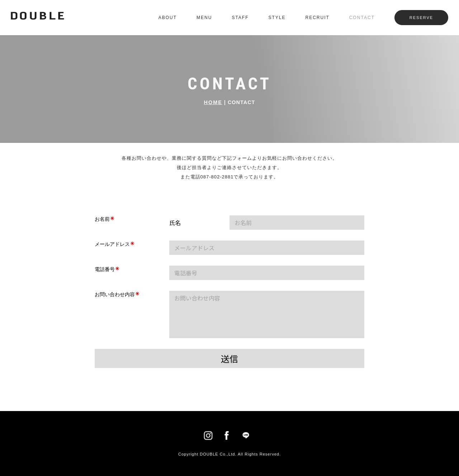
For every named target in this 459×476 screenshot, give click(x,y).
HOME (213, 102)
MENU (204, 18)
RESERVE (421, 18)
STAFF (240, 18)
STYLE (277, 18)
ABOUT (168, 18)
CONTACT (362, 18)
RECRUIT (318, 18)
